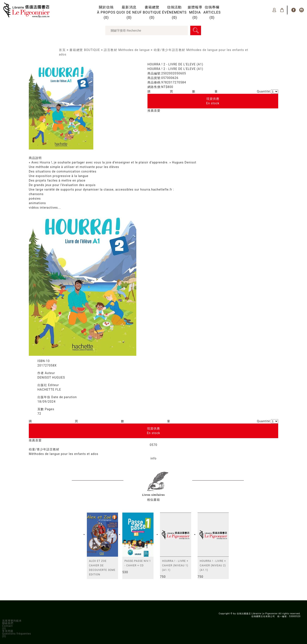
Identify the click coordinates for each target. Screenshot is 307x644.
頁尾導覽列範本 (12, 621)
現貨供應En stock (213, 101)
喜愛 (157, 111)
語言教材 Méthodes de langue (127, 50)
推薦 (151, 111)
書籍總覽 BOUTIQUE (85, 50)
